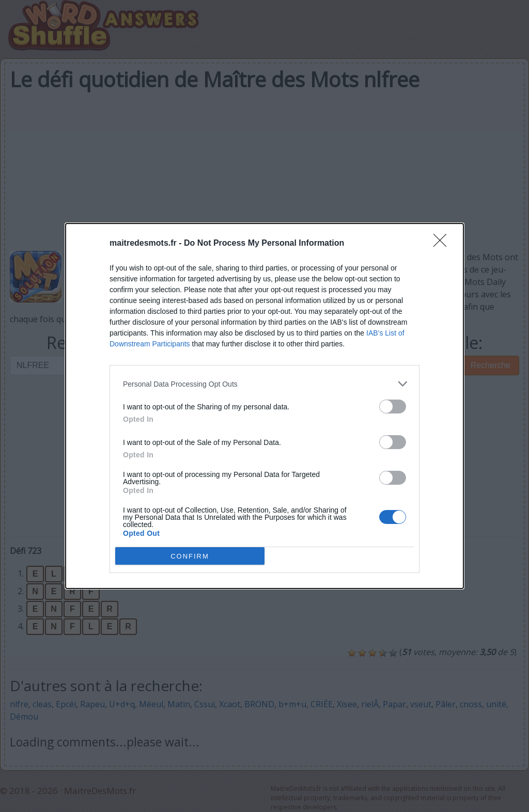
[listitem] (264, 384)
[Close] (443, 244)
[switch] (393, 407)
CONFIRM (190, 556)
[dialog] (264, 406)
